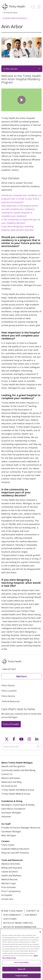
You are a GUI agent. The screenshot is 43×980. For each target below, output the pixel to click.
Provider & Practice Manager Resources (21, 828)
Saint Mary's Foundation (13, 809)
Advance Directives (11, 864)
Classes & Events (10, 872)
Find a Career (8, 845)
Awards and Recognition (13, 766)
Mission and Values (11, 778)
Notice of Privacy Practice (18, 923)
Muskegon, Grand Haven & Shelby (18, 805)
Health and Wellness (11, 876)
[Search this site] (21, 747)
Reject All (21, 969)
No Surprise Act (9, 786)
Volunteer (6, 817)
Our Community (12, 915)
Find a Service (8, 696)
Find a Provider (11, 724)
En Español (7, 895)
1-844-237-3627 (9, 669)
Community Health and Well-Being (18, 770)
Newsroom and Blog (11, 782)
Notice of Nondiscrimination (20, 927)
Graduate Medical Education (15, 849)
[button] (40, 6)
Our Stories (10, 919)
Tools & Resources (10, 701)
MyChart (22, 676)
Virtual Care (7, 899)
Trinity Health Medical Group (16, 794)
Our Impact (31, 915)
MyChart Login (9, 883)
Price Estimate (9, 887)
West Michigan (9, 835)
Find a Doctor (8, 685)
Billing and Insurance (12, 868)
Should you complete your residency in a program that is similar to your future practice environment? (21, 199)
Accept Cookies (21, 976)
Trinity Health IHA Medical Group (18, 790)
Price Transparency (11, 891)
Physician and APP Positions (15, 853)
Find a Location (9, 691)
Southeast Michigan (11, 813)
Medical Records (9, 879)
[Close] (40, 932)
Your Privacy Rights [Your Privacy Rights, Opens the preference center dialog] (21, 962)
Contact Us (7, 774)
